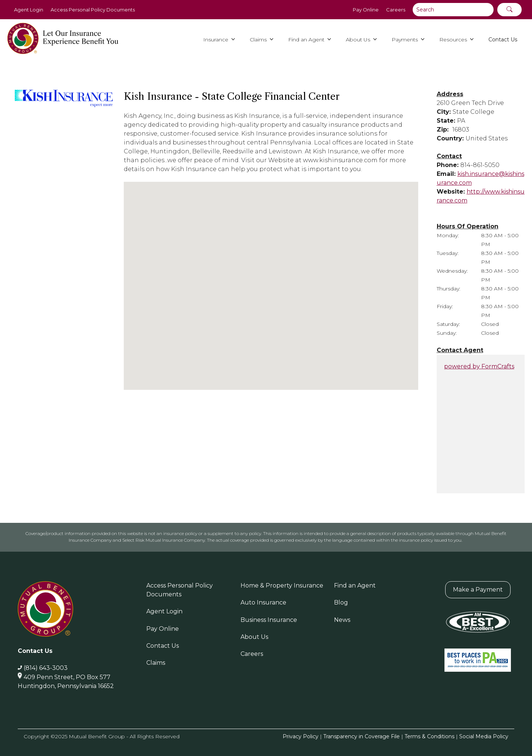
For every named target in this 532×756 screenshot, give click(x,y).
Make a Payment (478, 590)
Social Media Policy (484, 736)
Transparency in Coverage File (362, 736)
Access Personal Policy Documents (93, 10)
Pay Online (366, 10)
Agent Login (29, 10)
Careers (396, 10)
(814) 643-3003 (46, 668)
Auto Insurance (263, 602)
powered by (479, 366)
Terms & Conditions (429, 736)
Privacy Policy (301, 736)
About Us (254, 637)
